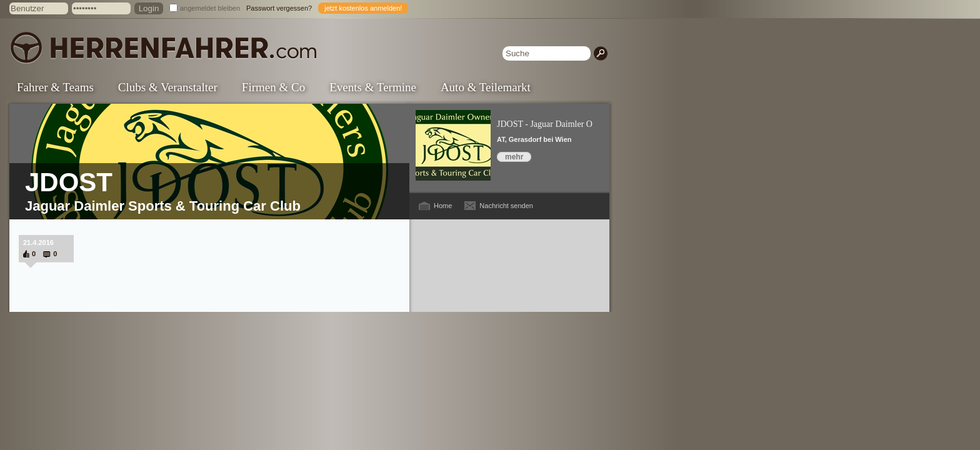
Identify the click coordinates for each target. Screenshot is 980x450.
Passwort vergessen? (279, 8)
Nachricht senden (506, 206)
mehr (514, 157)
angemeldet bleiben (210, 8)
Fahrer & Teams (55, 87)
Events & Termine (373, 87)
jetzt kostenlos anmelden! (363, 8)
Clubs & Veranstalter (168, 87)
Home (443, 206)
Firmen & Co (273, 87)
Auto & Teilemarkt (486, 87)
